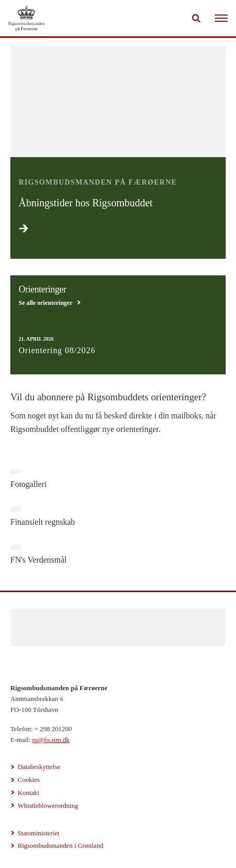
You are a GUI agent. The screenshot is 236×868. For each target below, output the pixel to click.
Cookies (29, 780)
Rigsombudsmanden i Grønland (60, 845)
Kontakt (28, 793)
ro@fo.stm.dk (51, 740)
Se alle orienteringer (46, 303)
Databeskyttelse (39, 767)
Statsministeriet (39, 833)
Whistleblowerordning (48, 806)
